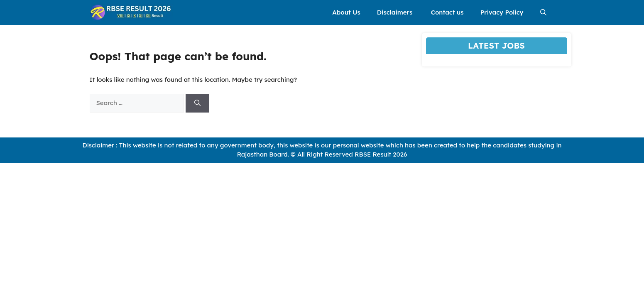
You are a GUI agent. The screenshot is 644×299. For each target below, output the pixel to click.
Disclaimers (396, 12)
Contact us (447, 12)
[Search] (197, 103)
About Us (346, 12)
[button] (543, 12)
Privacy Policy (502, 12)
